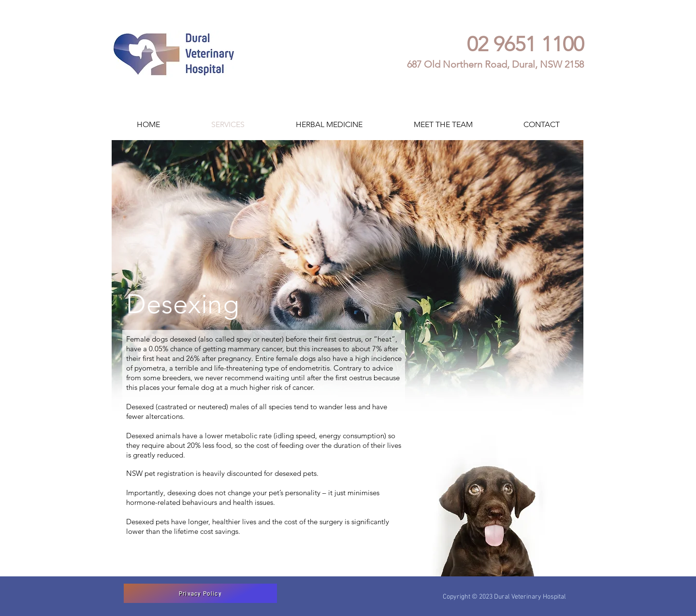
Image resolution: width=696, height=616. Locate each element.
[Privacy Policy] (200, 593)
